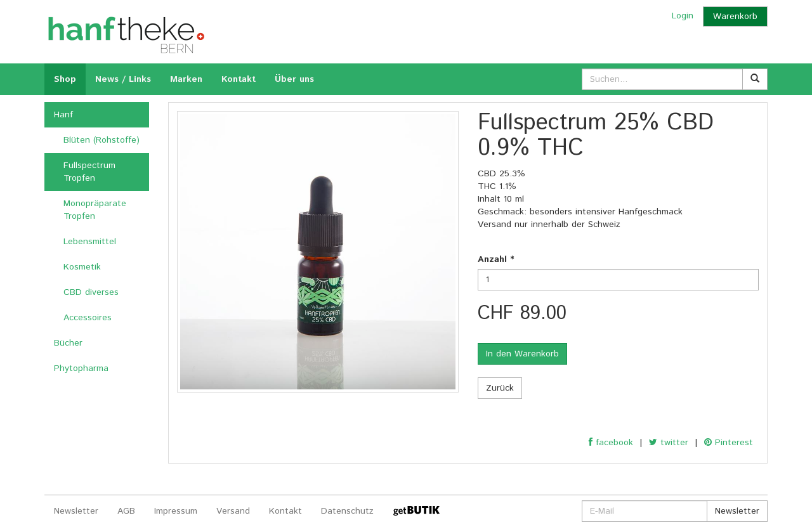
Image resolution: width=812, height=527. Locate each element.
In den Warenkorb (522, 354)
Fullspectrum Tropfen (89, 172)
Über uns (294, 79)
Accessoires (88, 318)
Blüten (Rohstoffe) (101, 140)
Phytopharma (81, 368)
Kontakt (239, 79)
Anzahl (496, 259)
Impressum (176, 511)
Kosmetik (82, 267)
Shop (65, 79)
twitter (669, 443)
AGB (126, 511)
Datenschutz (347, 511)
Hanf (63, 115)
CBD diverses (91, 292)
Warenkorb (735, 16)
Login (683, 16)
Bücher (68, 343)
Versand (233, 511)
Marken (186, 79)
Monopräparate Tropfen (95, 210)
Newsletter (76, 511)
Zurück (500, 388)
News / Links (123, 79)
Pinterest (729, 443)
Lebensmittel (90, 242)
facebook (611, 443)
